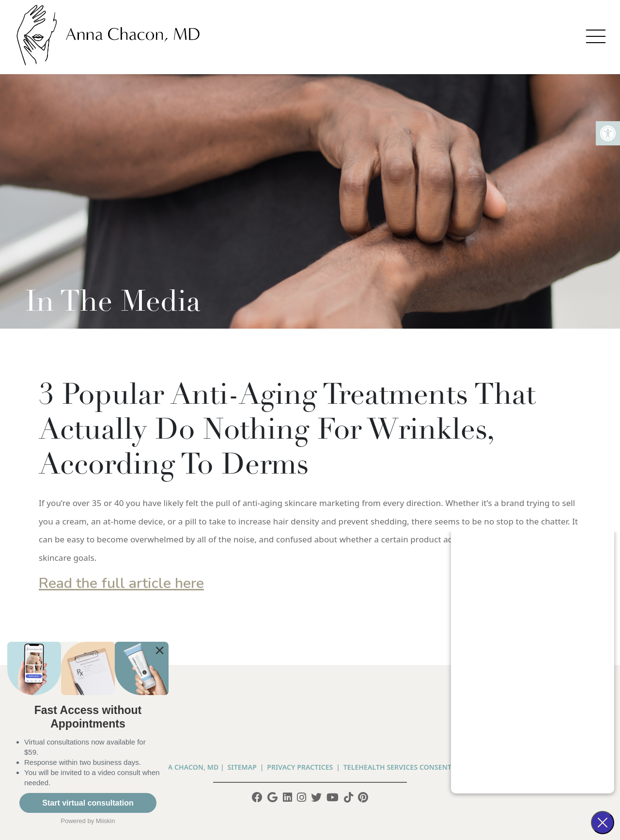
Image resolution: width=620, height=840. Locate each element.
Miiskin (106, 821)
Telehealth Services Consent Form (408, 767)
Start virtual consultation (88, 803)
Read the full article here (121, 583)
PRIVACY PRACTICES (300, 767)
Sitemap (242, 767)
